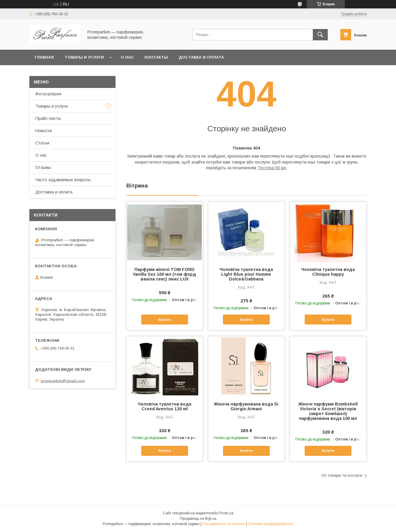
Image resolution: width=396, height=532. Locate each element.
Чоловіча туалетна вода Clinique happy (328, 272)
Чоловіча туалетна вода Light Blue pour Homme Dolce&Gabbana (246, 274)
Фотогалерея (48, 94)
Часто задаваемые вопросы (63, 180)
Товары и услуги (84, 57)
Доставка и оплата (201, 57)
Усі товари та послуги (342, 475)
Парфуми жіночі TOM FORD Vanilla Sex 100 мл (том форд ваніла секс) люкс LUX (164, 274)
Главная (44, 57)
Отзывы (43, 167)
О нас (127, 57)
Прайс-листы (48, 118)
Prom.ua (226, 513)
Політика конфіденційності (271, 524)
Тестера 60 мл (272, 168)
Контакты (156, 57)
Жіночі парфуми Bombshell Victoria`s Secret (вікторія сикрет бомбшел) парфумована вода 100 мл (328, 411)
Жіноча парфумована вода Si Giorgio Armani (246, 406)
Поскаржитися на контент (224, 524)
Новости (44, 131)
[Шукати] (320, 35)
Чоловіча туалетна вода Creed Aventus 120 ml (164, 406)
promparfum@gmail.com (63, 381)
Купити (165, 320)
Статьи (42, 143)
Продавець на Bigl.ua (198, 519)
